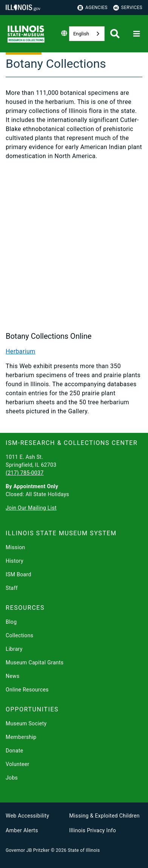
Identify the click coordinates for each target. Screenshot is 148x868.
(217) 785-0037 (25, 473)
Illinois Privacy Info (92, 830)
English (81, 34)
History (15, 561)
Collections (19, 635)
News (13, 676)
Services (128, 8)
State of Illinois (84, 850)
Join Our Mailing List (31, 508)
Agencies (92, 8)
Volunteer (18, 764)
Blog (11, 622)
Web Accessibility (27, 816)
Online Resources (27, 690)
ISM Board (18, 574)
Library (14, 649)
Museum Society (26, 723)
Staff (12, 588)
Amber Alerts (22, 830)
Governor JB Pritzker (28, 850)
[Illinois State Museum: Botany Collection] (74, 245)
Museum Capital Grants (35, 662)
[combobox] (87, 34)
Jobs (12, 778)
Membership (21, 737)
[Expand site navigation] (137, 34)
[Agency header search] (115, 34)
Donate (15, 751)
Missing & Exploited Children (104, 816)
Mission (15, 547)
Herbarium (21, 351)
